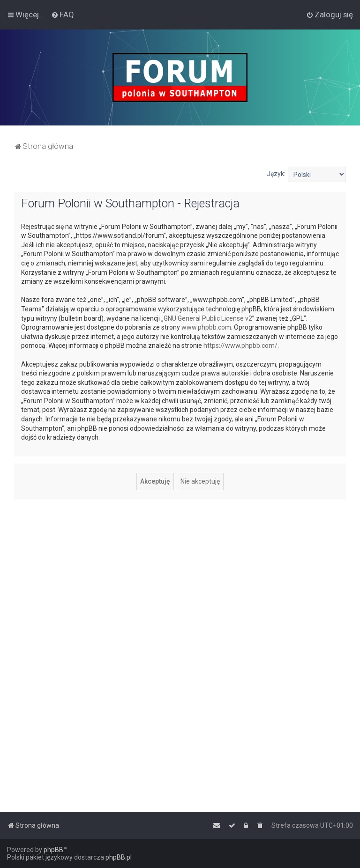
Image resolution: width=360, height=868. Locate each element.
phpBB (53, 850)
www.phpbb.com (206, 327)
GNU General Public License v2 (208, 318)
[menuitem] (63, 15)
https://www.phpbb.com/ (240, 346)
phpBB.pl (119, 857)
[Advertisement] (180, 572)
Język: (276, 174)
